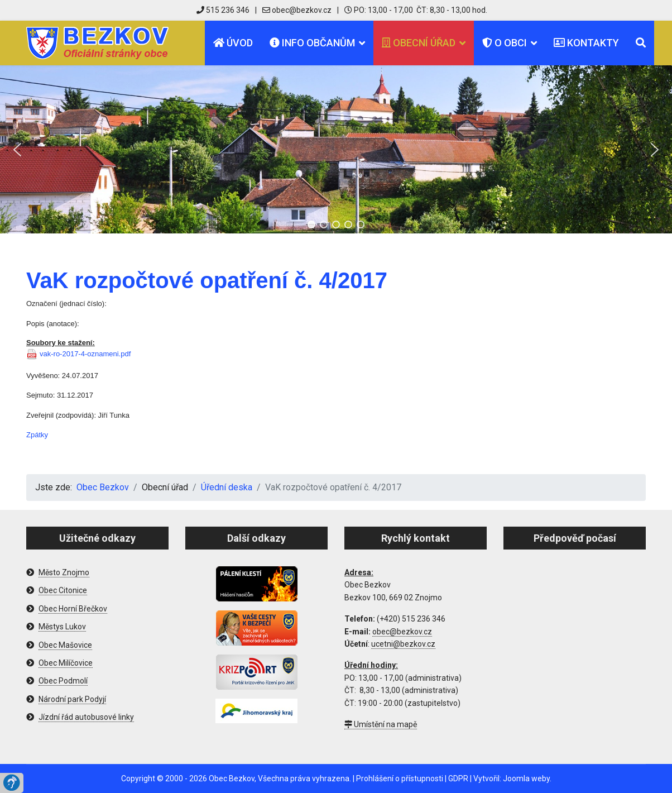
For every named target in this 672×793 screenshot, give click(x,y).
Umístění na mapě (381, 724)
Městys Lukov (62, 627)
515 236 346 (223, 10)
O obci (505, 43)
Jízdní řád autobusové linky (86, 717)
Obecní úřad (419, 43)
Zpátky (37, 435)
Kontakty (586, 43)
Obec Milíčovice (66, 663)
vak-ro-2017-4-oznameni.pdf (85, 354)
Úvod (233, 43)
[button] (17, 150)
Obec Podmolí (63, 681)
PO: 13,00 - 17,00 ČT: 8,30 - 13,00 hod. (416, 10)
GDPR (458, 778)
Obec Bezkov (232, 778)
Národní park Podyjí (72, 699)
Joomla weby (526, 778)
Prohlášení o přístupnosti (400, 778)
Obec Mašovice (65, 645)
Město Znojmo (64, 572)
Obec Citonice (63, 590)
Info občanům (312, 43)
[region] (336, 149)
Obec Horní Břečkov (73, 609)
